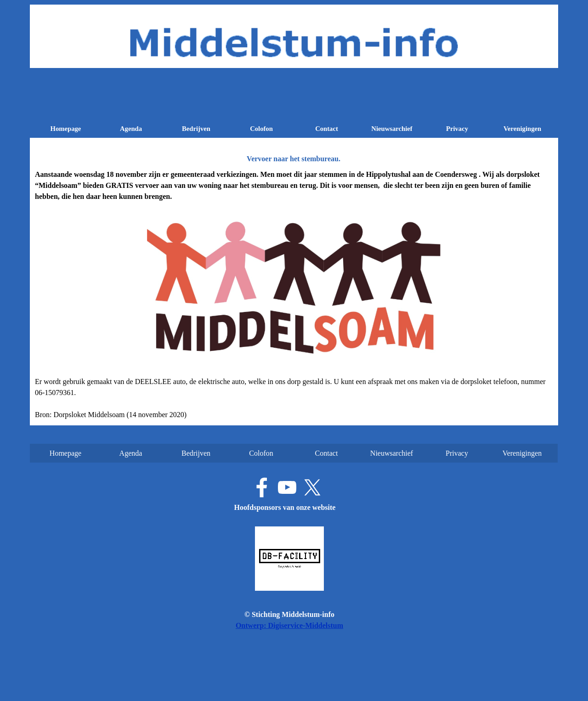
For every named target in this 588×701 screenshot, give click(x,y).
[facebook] (262, 487)
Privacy (457, 129)
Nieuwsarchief (392, 129)
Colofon (261, 129)
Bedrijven (196, 129)
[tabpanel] (294, 295)
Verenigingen (522, 129)
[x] (312, 487)
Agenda (131, 129)
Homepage (66, 129)
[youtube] (287, 487)
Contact (327, 129)
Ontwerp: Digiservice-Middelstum (289, 625)
